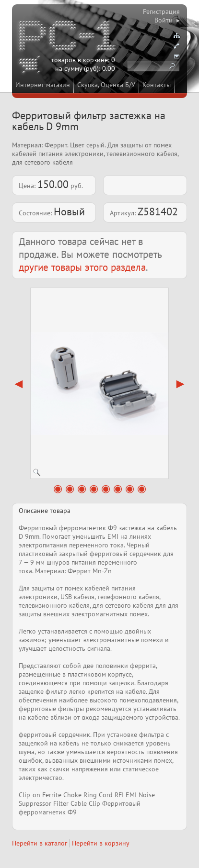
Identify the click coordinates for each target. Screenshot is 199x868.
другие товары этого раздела (82, 267)
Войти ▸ (167, 20)
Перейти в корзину (101, 843)
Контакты (157, 85)
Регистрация (161, 11)
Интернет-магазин (43, 85)
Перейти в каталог (40, 843)
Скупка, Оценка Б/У (106, 85)
